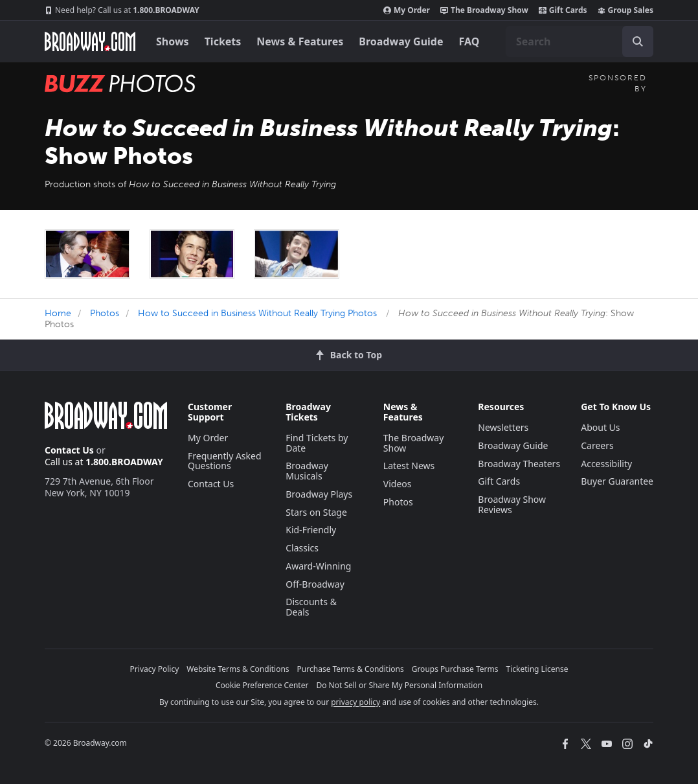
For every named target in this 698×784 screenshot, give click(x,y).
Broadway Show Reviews (512, 504)
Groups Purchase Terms (455, 669)
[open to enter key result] (638, 41)
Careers (597, 445)
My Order (407, 10)
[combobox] (580, 41)
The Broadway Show (484, 10)
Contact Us (69, 450)
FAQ (469, 41)
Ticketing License (537, 669)
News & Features (300, 41)
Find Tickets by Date (317, 443)
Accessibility (606, 464)
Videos (398, 484)
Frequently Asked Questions (225, 461)
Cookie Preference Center (262, 685)
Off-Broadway (315, 584)
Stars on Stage (316, 512)
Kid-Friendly (311, 530)
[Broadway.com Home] (90, 41)
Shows (173, 41)
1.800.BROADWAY (122, 10)
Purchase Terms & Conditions (351, 669)
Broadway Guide (401, 41)
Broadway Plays (319, 494)
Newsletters (503, 427)
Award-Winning (318, 566)
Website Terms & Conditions (238, 669)
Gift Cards (563, 10)
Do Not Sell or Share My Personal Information (399, 685)
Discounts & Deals (311, 607)
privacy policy (355, 702)
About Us (600, 427)
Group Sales (625, 10)
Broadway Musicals (307, 471)
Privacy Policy (155, 669)
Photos (105, 313)
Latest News (409, 466)
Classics (302, 548)
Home (58, 313)
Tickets (223, 41)
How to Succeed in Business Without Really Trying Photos (257, 313)
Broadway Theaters (519, 464)
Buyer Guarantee (617, 481)
